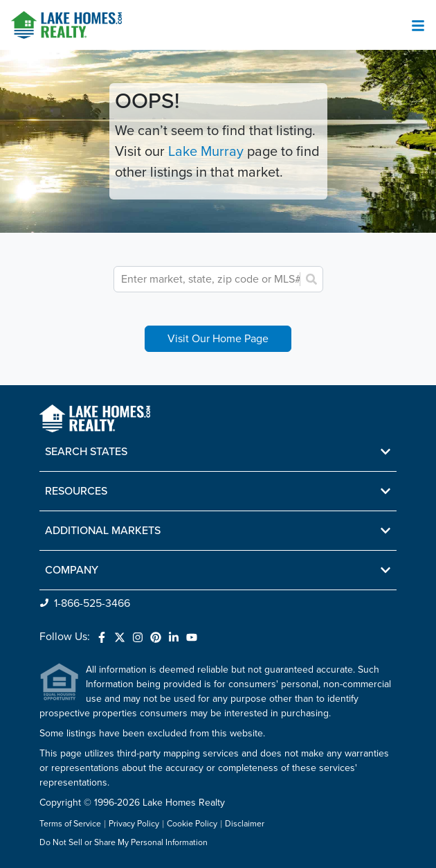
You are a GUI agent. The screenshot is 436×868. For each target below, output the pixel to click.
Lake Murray (206, 152)
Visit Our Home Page (218, 339)
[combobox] (212, 279)
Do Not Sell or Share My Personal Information (124, 843)
